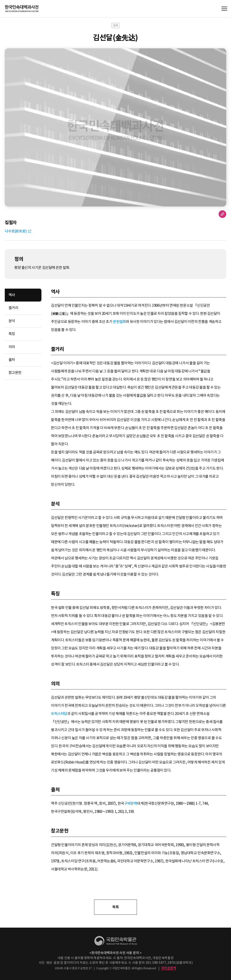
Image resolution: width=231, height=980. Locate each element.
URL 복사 (222, 214)
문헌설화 (119, 322)
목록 (115, 907)
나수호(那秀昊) (16, 231)
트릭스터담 (59, 714)
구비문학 (131, 803)
